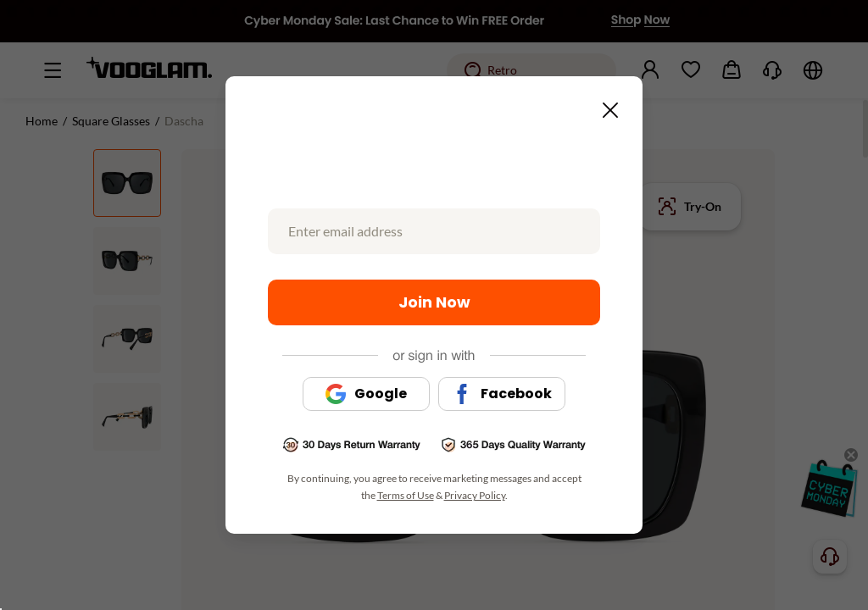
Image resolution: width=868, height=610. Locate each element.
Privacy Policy (475, 495)
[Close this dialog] (605, 105)
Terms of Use (406, 495)
